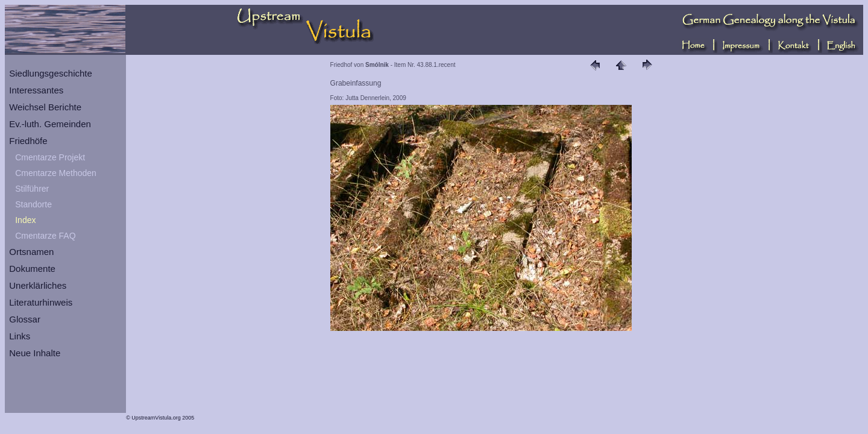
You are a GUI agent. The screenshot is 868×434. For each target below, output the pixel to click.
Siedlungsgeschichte (51, 73)
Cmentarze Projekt (50, 157)
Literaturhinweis (41, 302)
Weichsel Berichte (45, 107)
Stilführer (32, 189)
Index (25, 220)
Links (20, 336)
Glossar (25, 319)
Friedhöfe (28, 141)
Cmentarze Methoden (56, 173)
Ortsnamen (31, 252)
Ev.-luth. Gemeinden (50, 124)
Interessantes (36, 90)
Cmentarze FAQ (45, 236)
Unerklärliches (38, 285)
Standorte (33, 204)
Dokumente (32, 269)
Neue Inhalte (35, 353)
